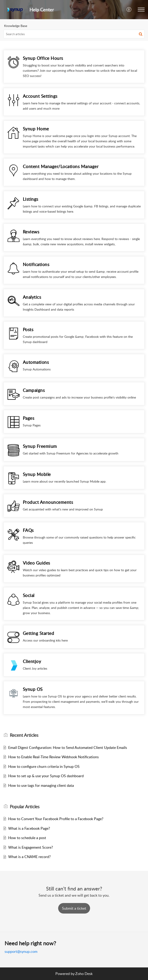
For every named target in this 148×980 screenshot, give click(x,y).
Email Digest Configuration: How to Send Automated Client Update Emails (68, 748)
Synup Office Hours (43, 58)
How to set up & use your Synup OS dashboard (46, 776)
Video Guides (36, 563)
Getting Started (39, 633)
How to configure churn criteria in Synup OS (44, 766)
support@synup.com (21, 951)
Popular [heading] (25, 807)
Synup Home (36, 129)
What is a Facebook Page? (29, 828)
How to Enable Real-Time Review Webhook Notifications (53, 757)
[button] (129, 10)
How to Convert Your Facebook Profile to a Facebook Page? (56, 819)
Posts (28, 329)
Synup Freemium (40, 446)
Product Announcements (48, 502)
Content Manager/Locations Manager (61, 166)
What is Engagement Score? (31, 847)
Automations (36, 362)
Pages (29, 418)
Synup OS (33, 689)
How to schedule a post (27, 838)
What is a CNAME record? (29, 857)
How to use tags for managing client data (41, 785)
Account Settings (40, 96)
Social (29, 595)
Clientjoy (32, 661)
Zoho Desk (84, 974)
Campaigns (34, 390)
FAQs (28, 530)
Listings (31, 199)
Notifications (36, 264)
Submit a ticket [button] (74, 908)
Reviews (31, 232)
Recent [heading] (24, 735)
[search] (74, 34)
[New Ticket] (74, 908)
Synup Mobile (37, 474)
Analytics (32, 297)
